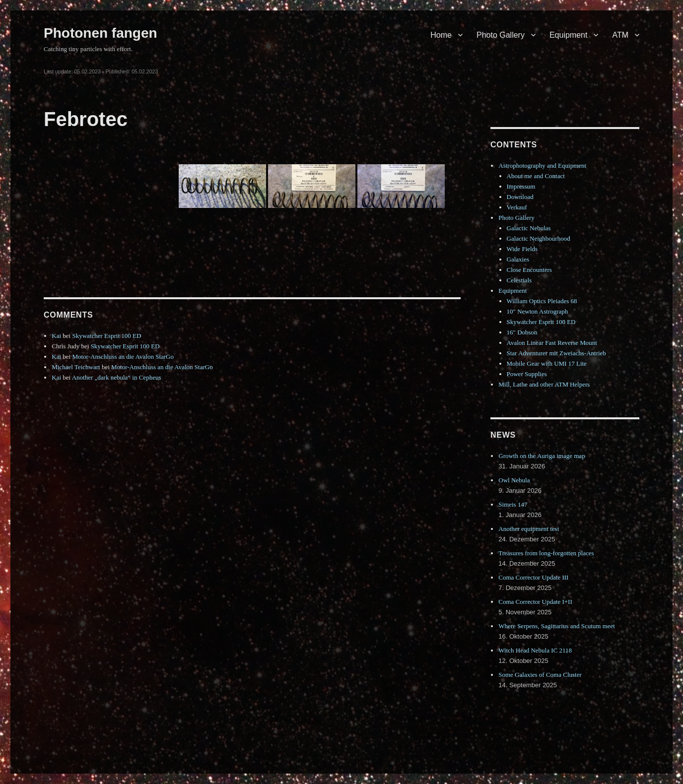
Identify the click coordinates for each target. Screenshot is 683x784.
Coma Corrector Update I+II (535, 602)
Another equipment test (529, 529)
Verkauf (517, 207)
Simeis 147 (513, 504)
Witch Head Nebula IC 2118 (535, 650)
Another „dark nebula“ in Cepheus (117, 377)
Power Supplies (527, 374)
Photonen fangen (101, 33)
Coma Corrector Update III (533, 577)
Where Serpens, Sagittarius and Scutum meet (557, 626)
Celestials (519, 280)
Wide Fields (522, 249)
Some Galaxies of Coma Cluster (540, 675)
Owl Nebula (514, 480)
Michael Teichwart (76, 367)
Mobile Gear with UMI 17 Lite (547, 363)
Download (520, 197)
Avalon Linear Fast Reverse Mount (552, 343)
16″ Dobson (522, 332)
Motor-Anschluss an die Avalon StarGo (123, 357)
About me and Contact (536, 176)
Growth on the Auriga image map (542, 456)
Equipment (569, 35)
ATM (620, 35)
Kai (56, 336)
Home (441, 35)
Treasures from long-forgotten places (546, 553)
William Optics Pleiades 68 (542, 301)
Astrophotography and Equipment (542, 165)
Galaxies (518, 259)
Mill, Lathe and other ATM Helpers (544, 384)
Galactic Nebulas (529, 228)
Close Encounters (529, 270)
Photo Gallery (501, 35)
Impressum (521, 186)
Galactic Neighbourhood (539, 238)
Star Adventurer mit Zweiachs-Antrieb (556, 353)
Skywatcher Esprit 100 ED (106, 336)
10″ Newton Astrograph (538, 311)
